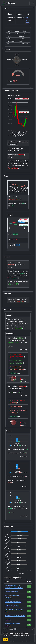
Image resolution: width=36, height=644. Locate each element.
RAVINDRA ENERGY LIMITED (15, 616)
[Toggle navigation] (32, 3)
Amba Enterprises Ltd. (13, 602)
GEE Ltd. (8, 620)
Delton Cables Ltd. (11, 592)
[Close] (33, 629)
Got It (5, 640)
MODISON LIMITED (12, 606)
